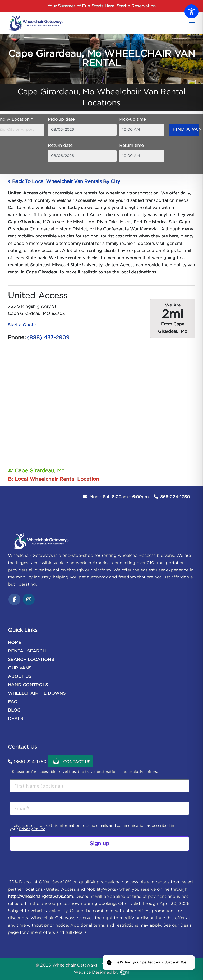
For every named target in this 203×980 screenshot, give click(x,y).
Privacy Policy (32, 829)
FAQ (13, 702)
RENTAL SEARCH (27, 651)
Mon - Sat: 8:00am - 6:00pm (119, 497)
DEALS (15, 719)
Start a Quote (22, 325)
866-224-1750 (175, 497)
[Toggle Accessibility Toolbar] (192, 11)
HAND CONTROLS (28, 685)
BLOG (14, 710)
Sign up (99, 844)
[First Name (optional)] (99, 786)
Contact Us (70, 761)
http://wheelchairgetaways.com (40, 897)
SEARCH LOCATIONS (31, 660)
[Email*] (99, 808)
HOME (15, 643)
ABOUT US (20, 677)
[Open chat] (149, 963)
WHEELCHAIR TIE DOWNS (37, 694)
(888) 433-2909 (48, 338)
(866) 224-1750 (30, 762)
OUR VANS (20, 668)
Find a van (186, 130)
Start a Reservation (136, 6)
